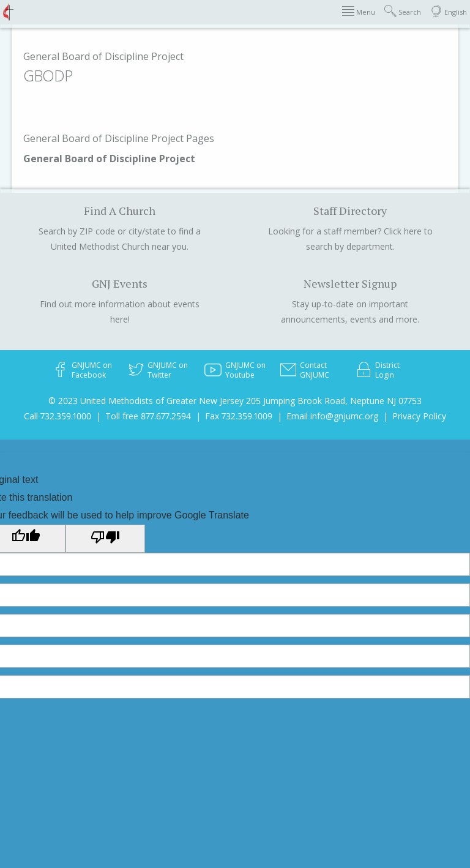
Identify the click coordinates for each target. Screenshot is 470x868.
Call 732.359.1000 (58, 416)
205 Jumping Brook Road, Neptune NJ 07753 (334, 401)
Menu (359, 11)
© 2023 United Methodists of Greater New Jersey (146, 401)
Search (403, 11)
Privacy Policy (419, 416)
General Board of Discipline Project (103, 56)
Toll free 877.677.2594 (148, 416)
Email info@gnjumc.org (332, 416)
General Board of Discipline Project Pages (119, 138)
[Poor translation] (105, 539)
